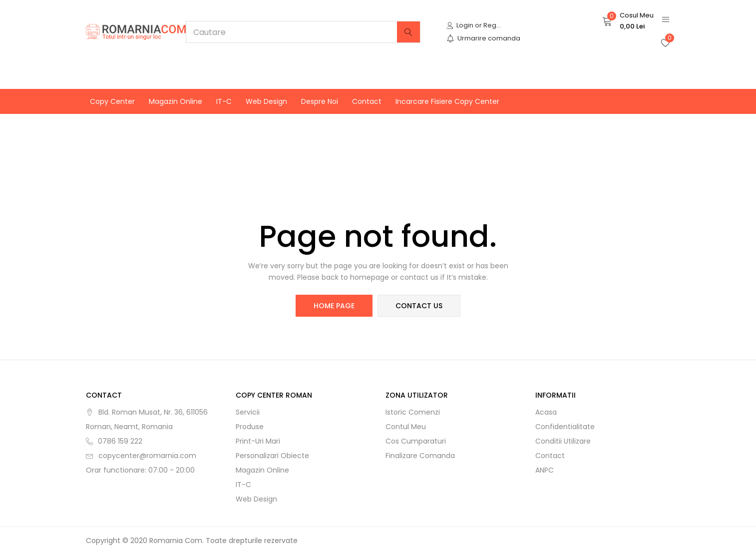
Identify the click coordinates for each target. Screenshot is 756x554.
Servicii (248, 412)
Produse (250, 427)
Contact (367, 101)
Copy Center (112, 101)
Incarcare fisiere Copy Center (447, 101)
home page (334, 306)
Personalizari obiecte (272, 456)
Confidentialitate (565, 427)
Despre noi (320, 101)
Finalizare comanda (420, 456)
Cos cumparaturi (416, 441)
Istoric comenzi (413, 412)
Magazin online (176, 101)
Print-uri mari (258, 441)
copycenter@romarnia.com (147, 456)
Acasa (546, 412)
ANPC (545, 470)
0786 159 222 (120, 441)
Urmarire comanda (483, 38)
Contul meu (406, 427)
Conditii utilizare (563, 441)
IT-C (224, 101)
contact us (419, 306)
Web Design (266, 101)
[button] (628, 21)
